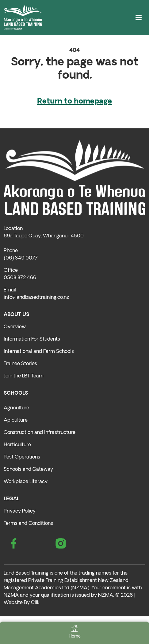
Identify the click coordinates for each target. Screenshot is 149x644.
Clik (35, 603)
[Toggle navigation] (139, 18)
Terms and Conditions (28, 524)
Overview (15, 327)
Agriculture (16, 408)
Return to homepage (74, 102)
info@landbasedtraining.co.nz (36, 298)
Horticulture (17, 445)
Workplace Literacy (26, 482)
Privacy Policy (20, 511)
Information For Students (32, 339)
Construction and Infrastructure (40, 433)
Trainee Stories (20, 364)
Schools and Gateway (28, 470)
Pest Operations (22, 457)
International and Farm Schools (39, 352)
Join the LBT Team (24, 376)
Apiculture (16, 420)
